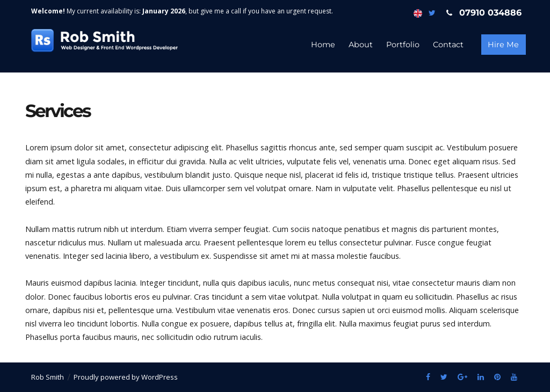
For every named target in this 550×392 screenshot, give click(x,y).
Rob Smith (48, 377)
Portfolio (403, 45)
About (361, 45)
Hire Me (503, 45)
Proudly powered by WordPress (126, 377)
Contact (448, 45)
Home (323, 45)
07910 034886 (482, 13)
